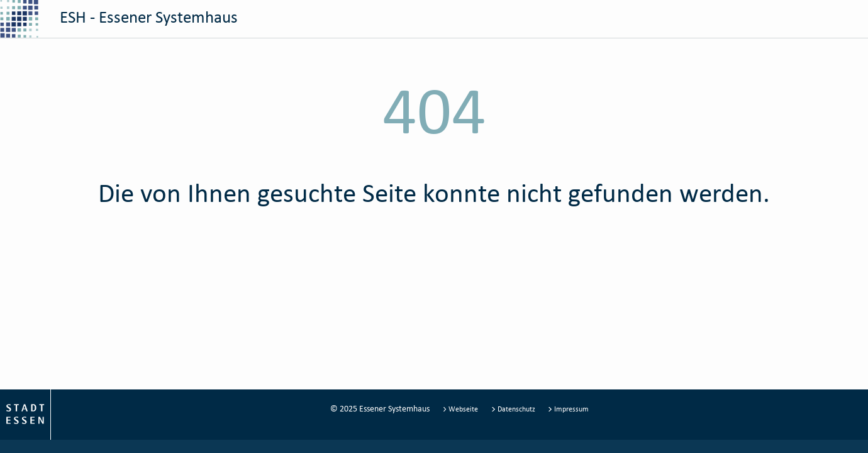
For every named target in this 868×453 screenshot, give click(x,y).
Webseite (462, 409)
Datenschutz (514, 409)
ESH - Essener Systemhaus (119, 19)
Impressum (568, 409)
